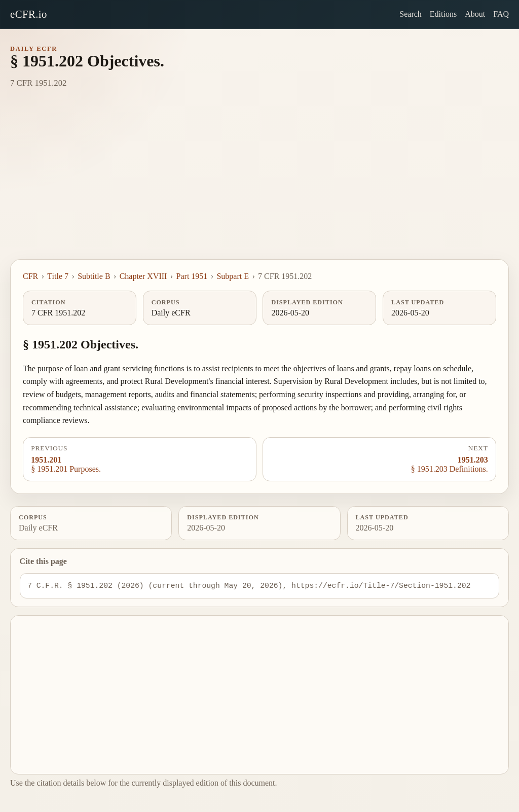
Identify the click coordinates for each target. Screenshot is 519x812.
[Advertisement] (259, 183)
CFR (30, 276)
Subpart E (233, 276)
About (475, 14)
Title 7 (58, 276)
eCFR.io (29, 14)
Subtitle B (94, 276)
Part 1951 (192, 276)
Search (411, 14)
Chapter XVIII (143, 276)
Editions (443, 14)
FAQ (501, 14)
